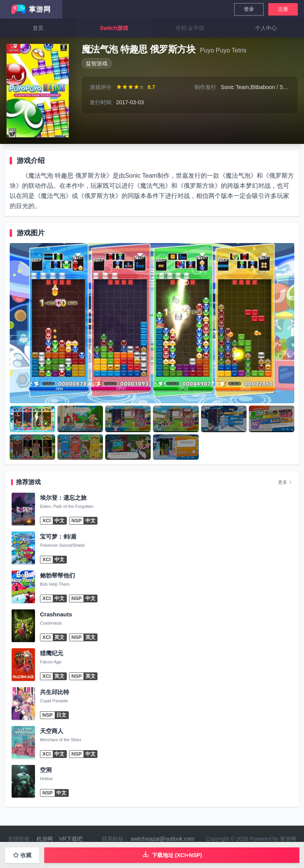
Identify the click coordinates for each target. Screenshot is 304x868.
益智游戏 (97, 63)
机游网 (45, 839)
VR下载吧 (71, 839)
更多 (285, 482)
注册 (283, 9)
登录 (249, 9)
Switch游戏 (114, 28)
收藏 (22, 855)
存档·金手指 (190, 28)
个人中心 (266, 28)
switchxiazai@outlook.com (162, 839)
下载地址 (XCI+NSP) (172, 854)
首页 (38, 28)
